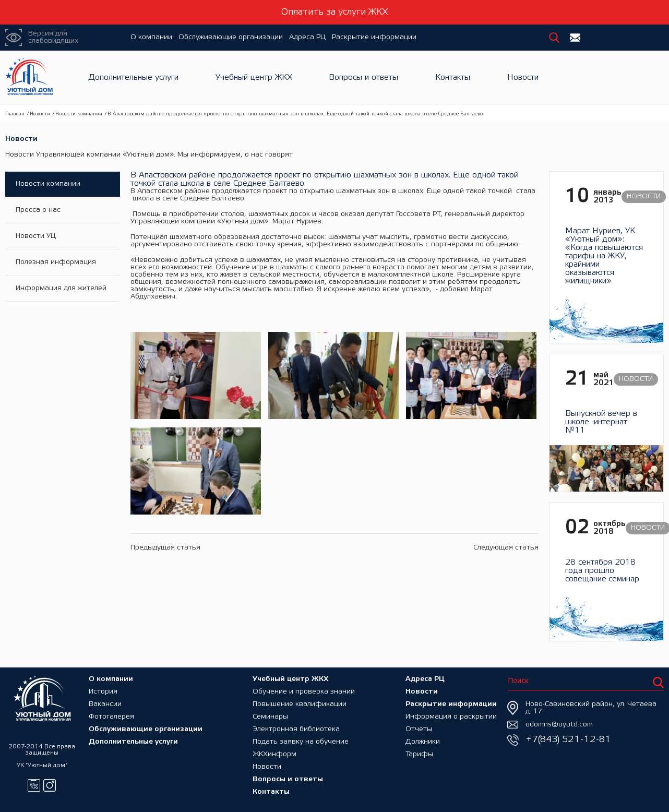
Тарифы (419, 754)
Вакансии (105, 704)
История (103, 692)
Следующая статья (506, 548)
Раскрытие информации (374, 37)
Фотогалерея (111, 717)
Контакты (453, 77)
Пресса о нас (38, 210)
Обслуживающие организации (231, 37)
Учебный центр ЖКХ (254, 77)
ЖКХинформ (274, 754)
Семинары (270, 717)
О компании (151, 37)
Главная (15, 114)
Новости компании (79, 114)
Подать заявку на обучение (301, 742)
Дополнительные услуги (134, 77)
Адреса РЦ (307, 37)
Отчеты (419, 729)
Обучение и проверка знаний (304, 692)
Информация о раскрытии (451, 717)
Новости (523, 77)
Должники (423, 742)
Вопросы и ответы (363, 77)
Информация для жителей (61, 288)
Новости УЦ (36, 236)
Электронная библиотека (296, 729)
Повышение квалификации (300, 704)
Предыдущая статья (165, 548)
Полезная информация (56, 262)
